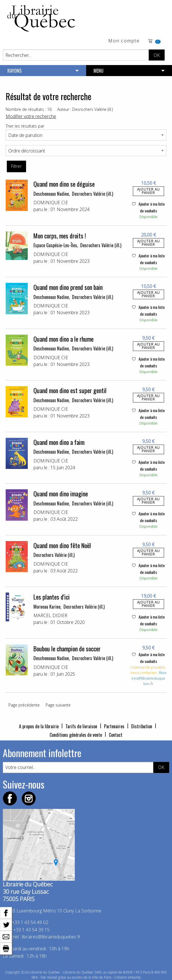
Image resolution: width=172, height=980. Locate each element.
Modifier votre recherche (31, 116)
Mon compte (124, 41)
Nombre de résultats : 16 (29, 109)
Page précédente (24, 705)
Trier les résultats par (25, 126)
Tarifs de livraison (81, 726)
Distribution (142, 726)
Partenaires (114, 726)
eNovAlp (134, 977)
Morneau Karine (47, 607)
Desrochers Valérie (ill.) (93, 194)
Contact (116, 735)
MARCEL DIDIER (50, 615)
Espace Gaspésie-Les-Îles (55, 245)
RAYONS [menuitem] (14, 71)
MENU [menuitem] (98, 71)
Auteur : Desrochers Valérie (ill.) (85, 109)
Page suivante (58, 705)
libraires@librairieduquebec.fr (149, 678)
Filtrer (16, 166)
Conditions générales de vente (76, 735)
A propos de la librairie (39, 726)
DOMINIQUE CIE (51, 203)
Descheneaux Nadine (51, 194)
